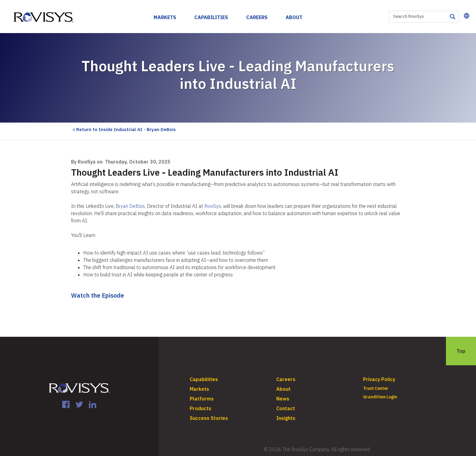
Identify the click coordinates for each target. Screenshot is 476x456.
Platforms (202, 399)
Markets (165, 17)
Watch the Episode (97, 295)
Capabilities (211, 17)
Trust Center (376, 388)
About (294, 17)
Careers (257, 17)
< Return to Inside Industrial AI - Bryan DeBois (124, 129)
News (283, 399)
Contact (286, 408)
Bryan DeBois (130, 206)
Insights (286, 418)
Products (201, 408)
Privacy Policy (379, 379)
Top (461, 351)
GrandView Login (380, 397)
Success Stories (209, 418)
